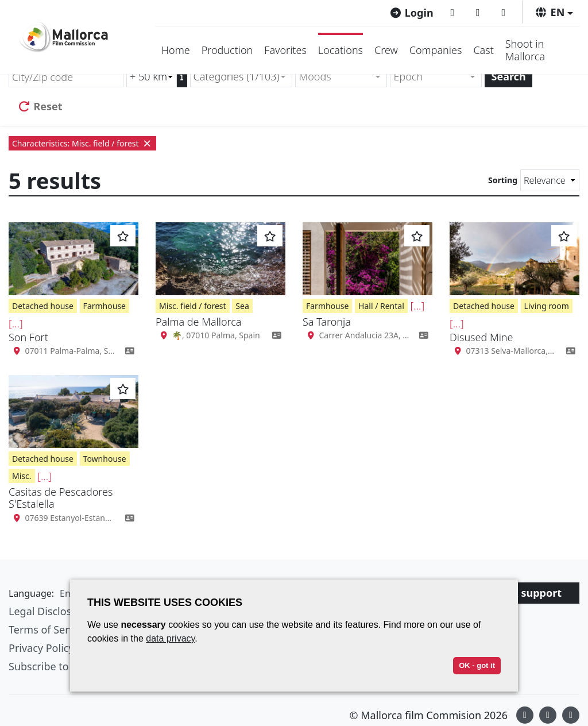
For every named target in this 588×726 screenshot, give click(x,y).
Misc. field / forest (193, 306)
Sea (242, 306)
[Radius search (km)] (152, 77)
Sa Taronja (327, 322)
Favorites (285, 50)
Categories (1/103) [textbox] (237, 76)
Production (227, 50)
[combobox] (241, 77)
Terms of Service (48, 630)
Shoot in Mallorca (525, 50)
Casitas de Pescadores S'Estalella (61, 498)
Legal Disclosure (48, 611)
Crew (386, 50)
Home (176, 50)
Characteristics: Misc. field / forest (82, 143)
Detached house (43, 306)
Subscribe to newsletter (65, 666)
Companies (436, 50)
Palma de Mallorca (199, 322)
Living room (547, 306)
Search (508, 76)
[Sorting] (550, 180)
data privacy (170, 638)
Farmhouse (105, 306)
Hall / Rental (381, 306)
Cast (483, 50)
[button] (554, 12)
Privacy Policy (41, 648)
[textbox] (336, 77)
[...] (16, 323)
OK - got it (477, 665)
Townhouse (105, 459)
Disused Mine (481, 337)
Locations (341, 50)
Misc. (22, 476)
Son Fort (28, 337)
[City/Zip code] (66, 77)
